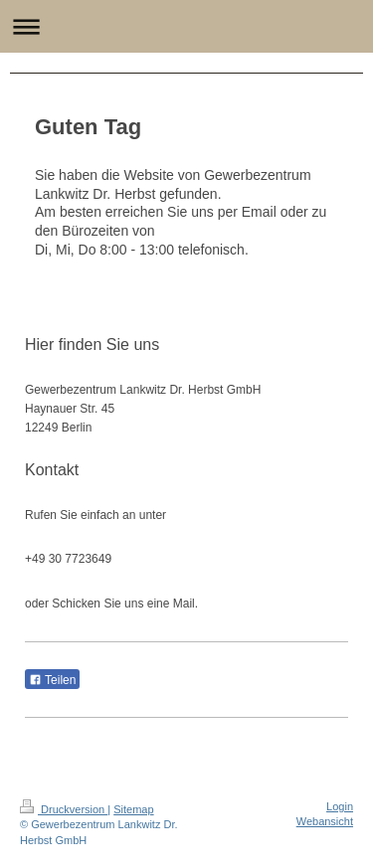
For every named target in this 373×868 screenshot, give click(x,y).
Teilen (52, 680)
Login (340, 806)
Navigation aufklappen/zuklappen (186, 26)
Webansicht (325, 821)
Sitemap (133, 809)
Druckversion (64, 809)
